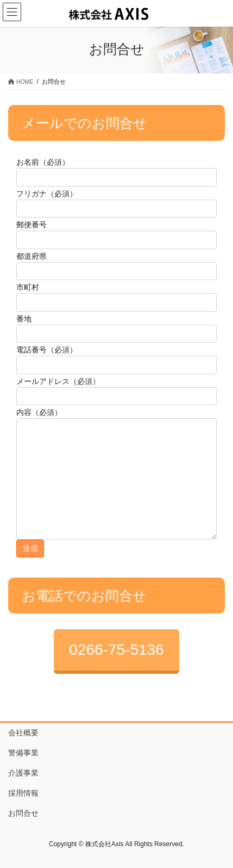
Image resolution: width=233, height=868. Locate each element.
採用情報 (23, 793)
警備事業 (23, 753)
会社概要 (23, 733)
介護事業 (23, 773)
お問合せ (23, 813)
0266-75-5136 (116, 650)
